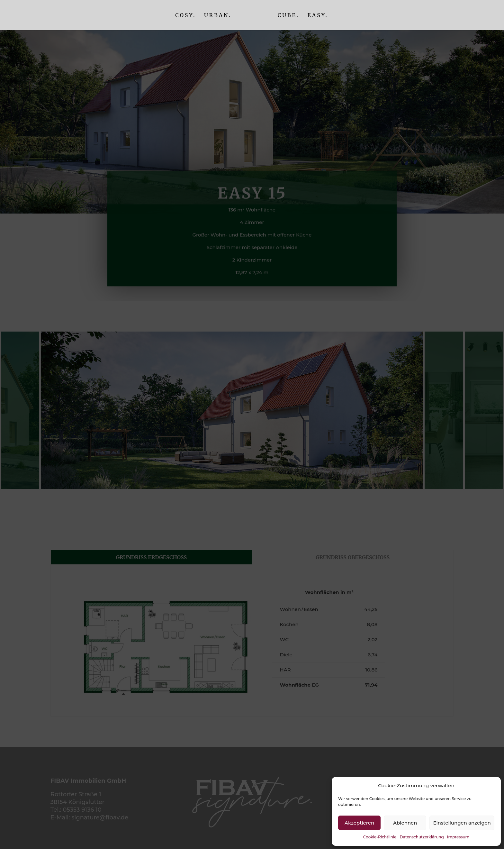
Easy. (318, 16)
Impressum (458, 837)
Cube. (288, 16)
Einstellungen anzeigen (462, 823)
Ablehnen (405, 823)
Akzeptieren (359, 823)
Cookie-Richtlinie (380, 837)
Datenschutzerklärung (422, 837)
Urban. (218, 16)
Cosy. (185, 16)
